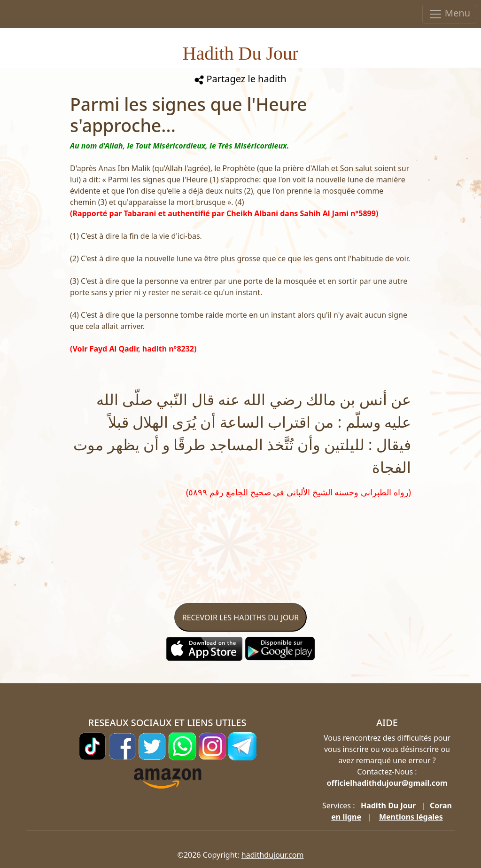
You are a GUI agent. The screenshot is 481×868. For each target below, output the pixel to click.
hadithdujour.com (273, 855)
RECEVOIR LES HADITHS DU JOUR (240, 618)
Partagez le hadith (240, 79)
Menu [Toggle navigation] (449, 14)
